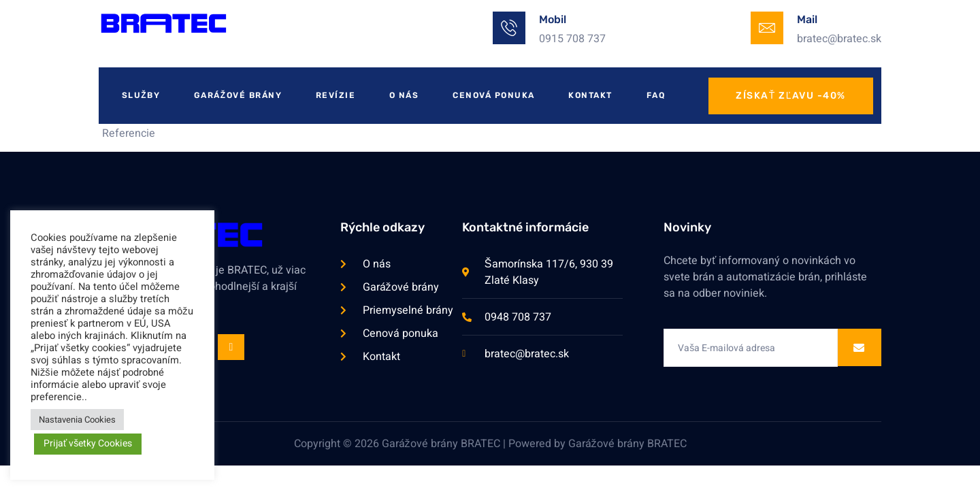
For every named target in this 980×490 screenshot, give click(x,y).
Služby (141, 95)
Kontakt (592, 95)
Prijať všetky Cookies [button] (88, 443)
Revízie (337, 95)
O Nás (405, 95)
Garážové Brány (238, 95)
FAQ (657, 95)
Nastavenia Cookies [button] (77, 420)
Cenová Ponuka (495, 95)
